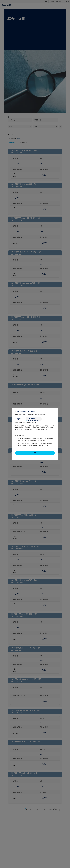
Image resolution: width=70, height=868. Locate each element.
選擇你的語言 (20, 419)
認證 (35, 453)
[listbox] (34, 419)
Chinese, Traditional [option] (33, 420)
